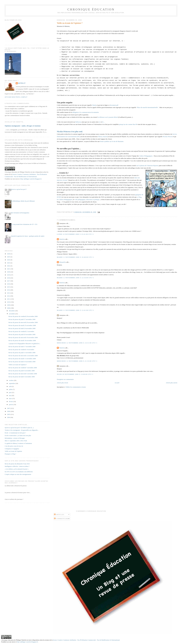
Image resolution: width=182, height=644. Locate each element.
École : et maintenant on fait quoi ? (15, 433)
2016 (9, 284)
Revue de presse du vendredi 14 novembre (21, 350)
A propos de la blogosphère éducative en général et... (24, 344)
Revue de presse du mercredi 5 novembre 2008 (23, 374)
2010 (9, 302)
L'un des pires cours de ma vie (14, 446)
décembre (12, 311)
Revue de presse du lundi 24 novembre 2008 (22, 328)
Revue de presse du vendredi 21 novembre (21, 331)
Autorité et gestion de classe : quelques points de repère (28, 236)
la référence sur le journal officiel (108, 117)
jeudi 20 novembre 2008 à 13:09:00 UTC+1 (75, 374)
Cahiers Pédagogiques (146, 156)
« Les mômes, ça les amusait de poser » (17, 469)
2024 (9, 260)
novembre (12, 314)
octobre (11, 380)
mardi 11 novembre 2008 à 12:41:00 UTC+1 (75, 310)
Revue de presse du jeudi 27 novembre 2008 (22, 319)
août (10, 386)
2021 (9, 269)
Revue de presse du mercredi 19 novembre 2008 (23, 337)
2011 (9, 299)
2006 (9, 411)
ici (100, 122)
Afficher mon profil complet (16, 97)
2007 (9, 408)
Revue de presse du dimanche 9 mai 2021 (17, 464)
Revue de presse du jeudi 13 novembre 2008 (22, 353)
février (11, 401)
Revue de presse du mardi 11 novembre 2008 (22, 359)
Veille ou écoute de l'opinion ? (70, 23)
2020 (9, 272)
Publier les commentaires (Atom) (76, 387)
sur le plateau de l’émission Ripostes (147, 166)
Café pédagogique (80, 199)
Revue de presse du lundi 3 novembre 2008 (22, 377)
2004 (9, 417)
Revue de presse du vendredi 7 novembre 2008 (23, 368)
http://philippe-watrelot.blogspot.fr (31, 179)
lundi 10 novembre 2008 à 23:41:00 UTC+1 (75, 234)
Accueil (117, 383)
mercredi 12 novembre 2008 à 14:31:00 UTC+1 (77, 343)
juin (10, 392)
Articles (59, 515)
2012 (9, 296)
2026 (9, 254)
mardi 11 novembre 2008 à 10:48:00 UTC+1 (75, 257)
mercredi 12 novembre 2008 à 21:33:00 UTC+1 (77, 361)
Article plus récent (62, 383)
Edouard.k (62, 262)
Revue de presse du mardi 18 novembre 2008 (22, 340)
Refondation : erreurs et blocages (15, 438)
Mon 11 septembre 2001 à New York (16, 441)
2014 (9, 290)
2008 (9, 308)
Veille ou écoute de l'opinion (13, 451)
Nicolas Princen (168, 137)
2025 (9, 257)
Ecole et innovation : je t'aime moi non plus (18, 435)
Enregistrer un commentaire (65, 379)
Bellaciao (78, 122)
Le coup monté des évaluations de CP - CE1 (24, 224)
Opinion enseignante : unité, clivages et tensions (23, 126)
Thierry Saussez (103, 137)
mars (11, 398)
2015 (9, 287)
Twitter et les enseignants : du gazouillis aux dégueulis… (22, 430)
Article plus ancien (172, 383)
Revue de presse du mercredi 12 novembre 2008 (23, 356)
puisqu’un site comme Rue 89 (128, 124)
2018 (9, 278)
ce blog (139, 197)
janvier (11, 405)
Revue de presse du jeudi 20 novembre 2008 (22, 334)
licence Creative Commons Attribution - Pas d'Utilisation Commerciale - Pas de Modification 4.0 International (86, 640)
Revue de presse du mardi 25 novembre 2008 (22, 325)
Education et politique (93, 199)
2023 (9, 263)
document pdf (114, 105)
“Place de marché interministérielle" (147, 107)
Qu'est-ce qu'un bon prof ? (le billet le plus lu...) (19, 428)
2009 (9, 305)
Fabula (94, 105)
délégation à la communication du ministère (86, 112)
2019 (9, 275)
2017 (9, 281)
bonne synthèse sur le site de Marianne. (112, 141)
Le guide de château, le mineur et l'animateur (18, 443)
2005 (9, 414)
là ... (104, 122)
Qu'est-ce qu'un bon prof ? (19, 189)
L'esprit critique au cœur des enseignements (18, 474)
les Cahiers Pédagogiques (65, 199)
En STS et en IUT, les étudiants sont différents (19, 472)
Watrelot (62, 239)
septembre (12, 383)
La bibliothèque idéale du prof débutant (23, 201)
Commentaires (62, 519)
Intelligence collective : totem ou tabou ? (17, 466)
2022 (9, 266)
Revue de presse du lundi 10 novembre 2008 (22, 362)
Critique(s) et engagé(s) (12, 449)
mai (10, 395)
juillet (11, 389)
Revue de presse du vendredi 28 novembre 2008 (23, 316)
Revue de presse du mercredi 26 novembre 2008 (23, 322)
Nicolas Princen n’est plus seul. (70, 132)
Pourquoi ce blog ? (10, 454)
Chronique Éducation (91, 9)
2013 (9, 293)
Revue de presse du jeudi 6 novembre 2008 (21, 371)
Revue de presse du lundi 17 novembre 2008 (22, 347)
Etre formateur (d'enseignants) (20, 213)
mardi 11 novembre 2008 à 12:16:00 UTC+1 (75, 278)
